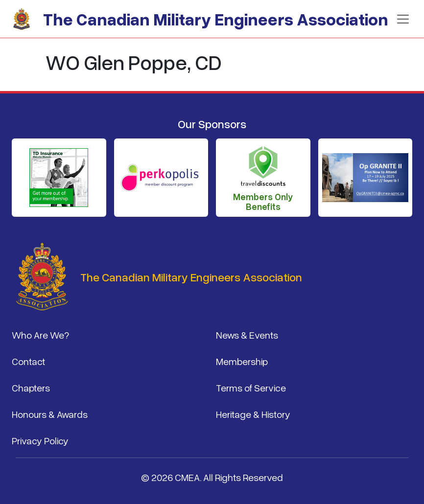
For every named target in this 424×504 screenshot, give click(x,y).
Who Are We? (40, 335)
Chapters (31, 388)
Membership (242, 361)
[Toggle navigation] (403, 19)
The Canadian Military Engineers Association (216, 19)
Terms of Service (251, 388)
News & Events (247, 335)
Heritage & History (253, 414)
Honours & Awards (50, 414)
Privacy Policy (40, 440)
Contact (28, 361)
